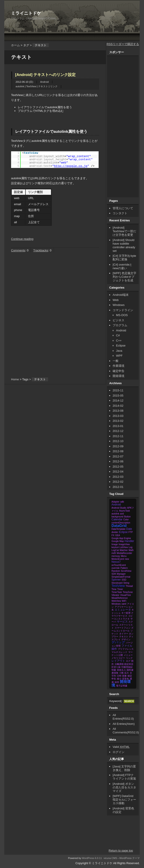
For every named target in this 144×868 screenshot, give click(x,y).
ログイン (118, 752)
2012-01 (118, 487)
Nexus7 (116, 562)
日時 (119, 676)
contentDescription (121, 523)
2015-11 (118, 390)
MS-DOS (122, 315)
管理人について (123, 208)
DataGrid (119, 526)
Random (116, 571)
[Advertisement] (84, 7)
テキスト (43, 86)
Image (115, 544)
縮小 (119, 679)
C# (118, 335)
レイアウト (118, 661)
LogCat (115, 550)
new (127, 559)
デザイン (126, 640)
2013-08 (118, 411)
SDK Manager (119, 574)
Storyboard (117, 583)
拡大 (127, 673)
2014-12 (118, 401)
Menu (124, 556)
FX (113, 535)
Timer (120, 589)
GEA (117, 535)
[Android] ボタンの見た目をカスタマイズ (124, 787)
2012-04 (118, 472)
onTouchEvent (119, 565)
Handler (129, 541)
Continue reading (22, 239)
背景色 (125, 679)
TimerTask (117, 592)
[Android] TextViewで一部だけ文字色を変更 (124, 231)
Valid (121, 747)
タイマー (124, 634)
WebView (116, 601)
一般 (116, 361)
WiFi (124, 601)
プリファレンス (126, 649)
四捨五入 (121, 670)
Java (119, 351)
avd (122, 514)
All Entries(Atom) (124, 724)
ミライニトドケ (26, 13)
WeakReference (120, 598)
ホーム (15, 45)
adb (122, 502)
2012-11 (118, 436)
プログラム (120, 325)
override (116, 568)
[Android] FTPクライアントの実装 (124, 777)
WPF (119, 356)
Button (127, 517)
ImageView (124, 544)
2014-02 (118, 406)
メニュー (128, 655)
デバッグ (118, 642)
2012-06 (118, 461)
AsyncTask (125, 511)
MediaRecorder (124, 553)
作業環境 (118, 366)
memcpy (116, 556)
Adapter (115, 502)
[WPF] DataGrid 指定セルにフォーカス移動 (124, 800)
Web (116, 300)
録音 (117, 682)
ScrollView (126, 571)
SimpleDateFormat (121, 577)
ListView (124, 547)
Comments (18, 250)
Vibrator (115, 595)
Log (131, 547)
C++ (119, 341)
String (126, 583)
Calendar (117, 519)
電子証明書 (122, 686)
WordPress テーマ (130, 858)
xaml (124, 604)
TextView (31, 86)
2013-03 (118, 416)
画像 (124, 676)
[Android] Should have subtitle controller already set (124, 245)
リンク (54, 86)
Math (131, 550)
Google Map (118, 541)
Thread (129, 586)
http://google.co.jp (71, 166)
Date (129, 529)
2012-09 (118, 446)
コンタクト (120, 213)
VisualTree (125, 595)
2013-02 (118, 421)
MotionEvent (118, 559)
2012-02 (118, 482)
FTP (131, 532)
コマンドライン (123, 310)
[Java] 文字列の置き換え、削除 (124, 768)
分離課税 (119, 664)
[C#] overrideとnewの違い (122, 266)
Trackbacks (41, 250)
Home (15, 379)
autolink (20, 86)
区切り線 (116, 667)
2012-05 (118, 467)
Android (44, 82)
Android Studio (119, 508)
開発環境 (118, 376)
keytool (115, 547)
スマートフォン (123, 628)
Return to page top (121, 851)
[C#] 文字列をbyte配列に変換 (124, 258)
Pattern (124, 568)
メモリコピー (118, 658)
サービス (122, 622)
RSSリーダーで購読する (123, 44)
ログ (128, 661)
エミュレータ (123, 610)
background (117, 517)
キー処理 (126, 613)
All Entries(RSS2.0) (123, 717)
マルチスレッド (119, 652)
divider (115, 532)
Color (126, 520)
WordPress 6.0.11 (92, 858)
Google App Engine (121, 538)
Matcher (124, 550)
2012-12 (118, 431)
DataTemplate (118, 529)
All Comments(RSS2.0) (126, 731)
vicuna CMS (110, 858)
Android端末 (121, 295)
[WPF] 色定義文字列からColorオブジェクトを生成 (124, 277)
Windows (119, 305)
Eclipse (121, 346)
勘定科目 (129, 664)
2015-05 (118, 396)
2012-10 (118, 441)
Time (114, 589)
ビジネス (118, 320)
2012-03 (118, 477)
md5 (114, 553)
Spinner (116, 580)
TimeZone (128, 592)
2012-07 (118, 456)
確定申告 (118, 371)
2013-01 (118, 426)
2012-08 (118, 451)
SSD (124, 580)
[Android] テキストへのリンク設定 (45, 75)
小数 (121, 673)
